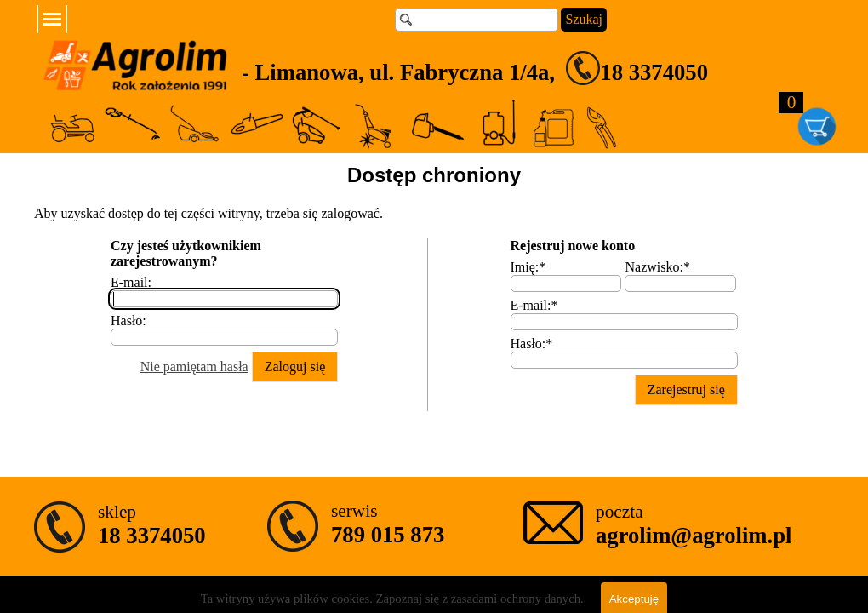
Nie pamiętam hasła (194, 367)
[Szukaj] (477, 20)
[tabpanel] (534, 68)
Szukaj (584, 19)
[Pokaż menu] (52, 19)
